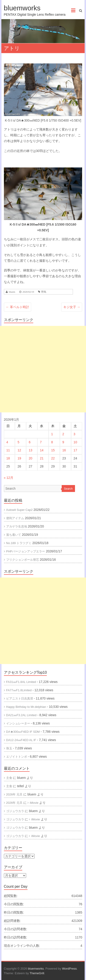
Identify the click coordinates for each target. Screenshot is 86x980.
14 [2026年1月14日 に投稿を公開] (42, 450)
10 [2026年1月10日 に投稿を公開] (75, 442)
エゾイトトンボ (17, 757)
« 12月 (9, 478)
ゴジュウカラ (15, 811)
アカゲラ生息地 (17, 526)
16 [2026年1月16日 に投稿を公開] (64, 450)
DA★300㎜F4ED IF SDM (23, 732)
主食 (9, 778)
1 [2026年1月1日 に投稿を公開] (52, 434)
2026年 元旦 (14, 794)
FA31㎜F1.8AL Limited (21, 682)
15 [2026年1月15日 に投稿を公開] (53, 450)
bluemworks (22, 8)
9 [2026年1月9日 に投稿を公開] (63, 442)
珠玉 (9, 748)
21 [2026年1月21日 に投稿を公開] (42, 458)
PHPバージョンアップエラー (26, 551)
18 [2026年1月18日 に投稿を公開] (8, 458)
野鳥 (44, 292)
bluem (12, 292)
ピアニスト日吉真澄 (20, 699)
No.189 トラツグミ (19, 543)
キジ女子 (72, 307)
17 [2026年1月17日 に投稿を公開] (75, 450)
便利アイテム (15, 518)
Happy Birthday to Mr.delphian (26, 707)
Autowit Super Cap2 (19, 510)
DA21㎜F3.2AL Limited (21, 715)
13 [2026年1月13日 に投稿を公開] (31, 450)
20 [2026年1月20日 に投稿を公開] (31, 458)
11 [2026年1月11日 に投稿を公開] (8, 450)
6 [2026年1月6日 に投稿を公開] (30, 442)
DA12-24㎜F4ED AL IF (21, 740)
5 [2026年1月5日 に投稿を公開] (18, 442)
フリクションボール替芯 (23, 560)
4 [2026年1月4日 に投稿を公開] (7, 442)
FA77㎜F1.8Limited (19, 690)
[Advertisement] (43, 369)
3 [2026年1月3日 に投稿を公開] (75, 434)
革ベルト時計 (18, 307)
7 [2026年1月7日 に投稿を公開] (41, 442)
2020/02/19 (28, 292)
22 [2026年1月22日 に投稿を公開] (53, 458)
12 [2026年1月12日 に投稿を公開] (19, 450)
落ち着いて (14, 535)
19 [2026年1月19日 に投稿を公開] (19, 458)
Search (68, 489)
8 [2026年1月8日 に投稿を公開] (52, 442)
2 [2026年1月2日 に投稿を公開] (63, 434)
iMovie (34, 803)
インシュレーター (18, 723)
